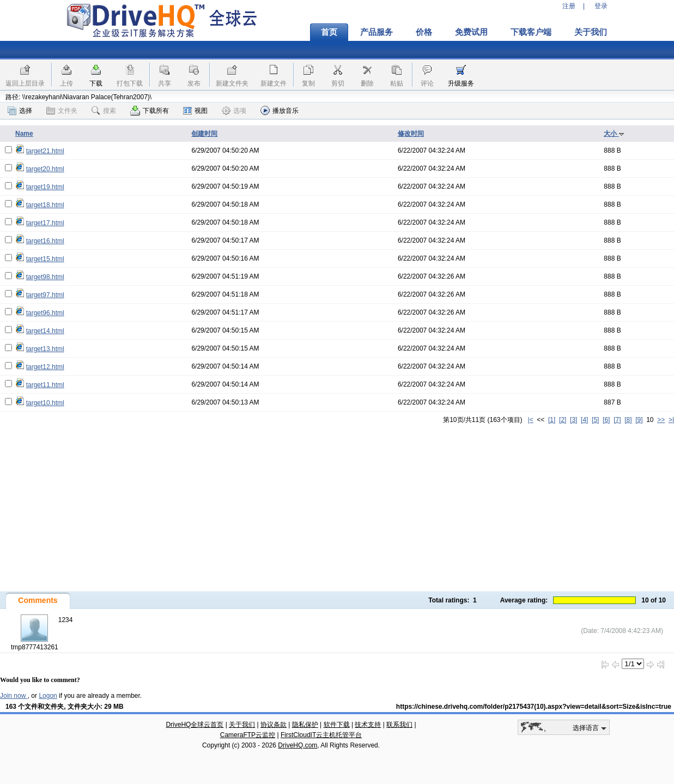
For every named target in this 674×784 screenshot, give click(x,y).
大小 (614, 134)
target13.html (45, 349)
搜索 (104, 111)
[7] (617, 420)
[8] (628, 420)
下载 (96, 83)
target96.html (45, 313)
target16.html (45, 241)
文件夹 (62, 111)
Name (24, 134)
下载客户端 (531, 32)
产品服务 (377, 32)
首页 (329, 32)
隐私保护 (305, 725)
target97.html (45, 295)
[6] (606, 420)
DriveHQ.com (297, 745)
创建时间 (204, 134)
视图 (195, 111)
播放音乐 (280, 110)
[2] (563, 420)
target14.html (45, 331)
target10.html (45, 403)
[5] (595, 420)
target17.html (45, 223)
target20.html (45, 169)
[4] (584, 420)
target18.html (45, 205)
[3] (573, 420)
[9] (639, 420)
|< (531, 420)
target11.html (45, 385)
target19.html (45, 187)
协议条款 (274, 725)
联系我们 (399, 725)
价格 (424, 32)
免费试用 (471, 32)
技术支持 (368, 725)
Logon (48, 696)
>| (671, 420)
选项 (234, 111)
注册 (569, 6)
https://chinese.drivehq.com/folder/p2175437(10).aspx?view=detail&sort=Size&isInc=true (534, 707)
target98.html (45, 277)
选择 (20, 111)
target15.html (45, 259)
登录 (601, 6)
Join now (14, 696)
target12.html (45, 367)
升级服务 (461, 83)
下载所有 (150, 111)
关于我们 (591, 32)
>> (661, 420)
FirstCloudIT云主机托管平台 (321, 735)
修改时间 (411, 134)
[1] (552, 420)
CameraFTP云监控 (248, 735)
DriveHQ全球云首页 (195, 725)
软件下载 (337, 725)
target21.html (45, 151)
